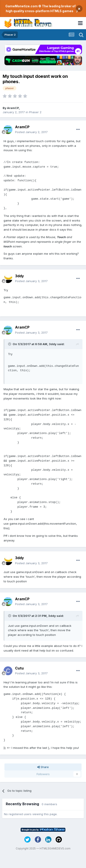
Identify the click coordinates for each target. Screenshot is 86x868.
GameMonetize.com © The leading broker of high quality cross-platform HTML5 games (40, 9)
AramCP (13, 108)
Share (43, 767)
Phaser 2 (35, 112)
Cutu (19, 668)
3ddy (20, 276)
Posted (31, 132)
